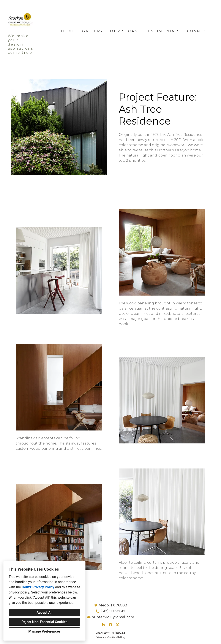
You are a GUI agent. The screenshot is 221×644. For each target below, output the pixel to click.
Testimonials (162, 31)
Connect (198, 31)
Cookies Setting (117, 637)
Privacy (100, 637)
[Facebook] (110, 625)
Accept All (44, 613)
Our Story (124, 31)
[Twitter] (117, 625)
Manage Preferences (44, 631)
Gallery (93, 31)
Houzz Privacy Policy (38, 587)
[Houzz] (104, 625)
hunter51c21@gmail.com (113, 617)
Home (68, 31)
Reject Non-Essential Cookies (45, 622)
